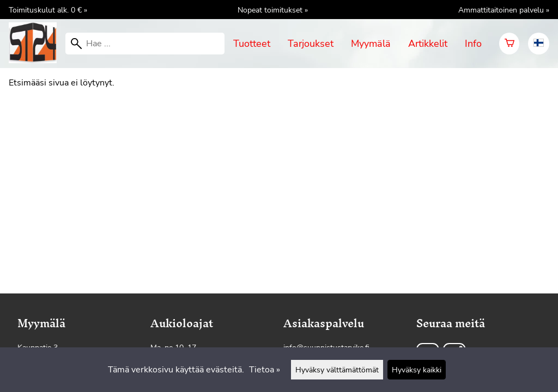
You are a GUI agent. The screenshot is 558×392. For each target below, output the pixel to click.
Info (473, 44)
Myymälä (371, 44)
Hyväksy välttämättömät (337, 370)
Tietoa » (265, 370)
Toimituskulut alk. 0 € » (48, 10)
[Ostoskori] (509, 44)
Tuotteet (252, 44)
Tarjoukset (311, 44)
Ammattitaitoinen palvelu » (504, 10)
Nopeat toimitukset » (273, 10)
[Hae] (145, 44)
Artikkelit (428, 44)
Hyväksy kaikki (417, 370)
